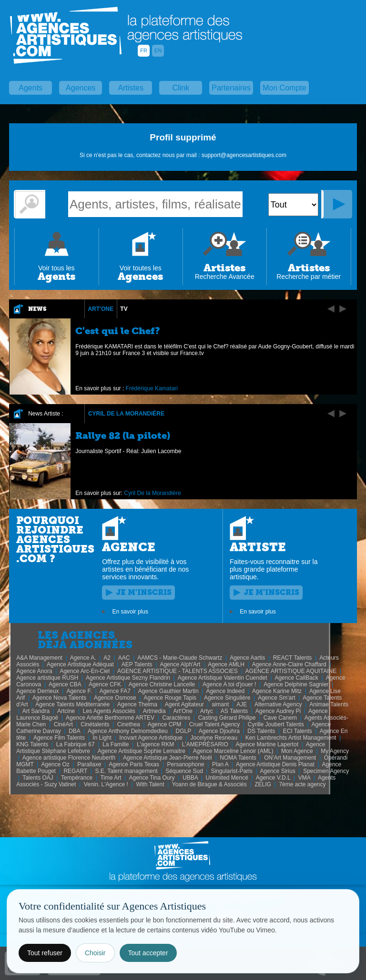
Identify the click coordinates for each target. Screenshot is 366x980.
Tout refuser (45, 953)
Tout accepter (148, 953)
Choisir (95, 953)
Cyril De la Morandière (126, 414)
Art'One (101, 309)
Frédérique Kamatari (152, 388)
